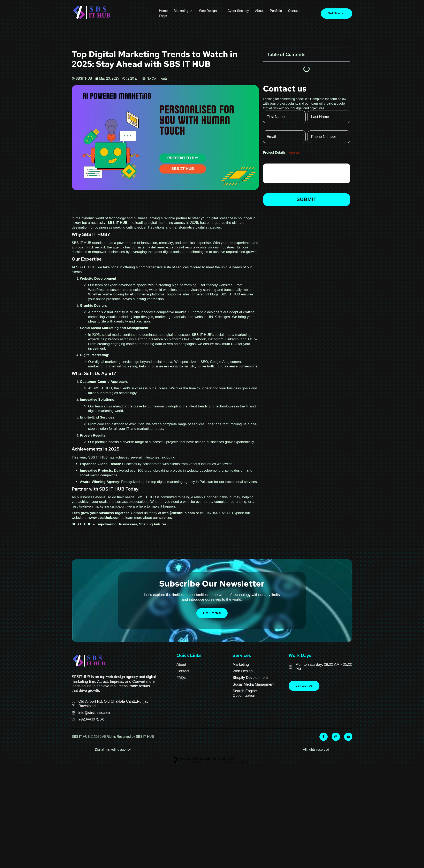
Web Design (210, 11)
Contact (294, 11)
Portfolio (276, 11)
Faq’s (163, 16)
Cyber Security (238, 11)
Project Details (282, 153)
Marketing (183, 11)
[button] (344, 55)
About (259, 11)
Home (163, 11)
